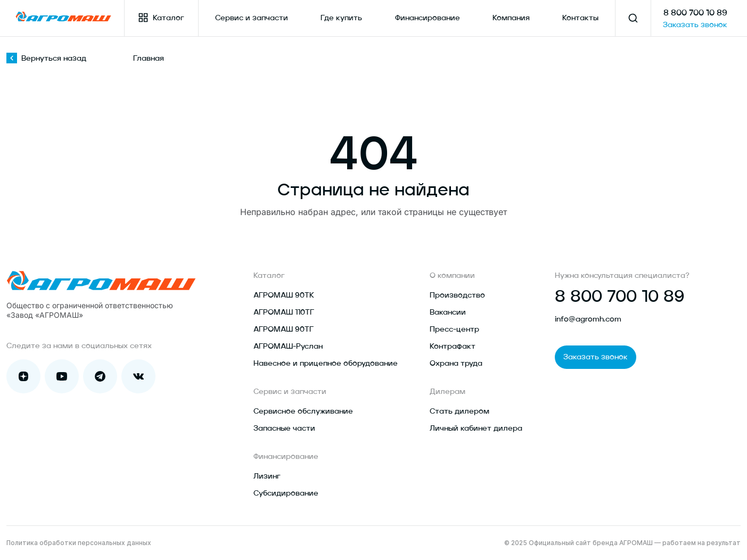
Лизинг (267, 476)
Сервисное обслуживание (303, 411)
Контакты (580, 18)
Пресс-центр (454, 330)
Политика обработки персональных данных (79, 543)
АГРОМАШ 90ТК (284, 295)
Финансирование (428, 18)
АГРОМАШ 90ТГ (284, 330)
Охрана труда (456, 364)
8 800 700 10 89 (695, 13)
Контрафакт (453, 347)
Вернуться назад (46, 59)
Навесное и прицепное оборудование (326, 364)
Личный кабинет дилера (476, 429)
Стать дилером (459, 411)
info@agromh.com (588, 319)
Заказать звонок (695, 25)
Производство (457, 295)
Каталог (161, 18)
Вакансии (448, 312)
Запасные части (284, 429)
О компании (452, 276)
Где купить (341, 18)
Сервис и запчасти (252, 18)
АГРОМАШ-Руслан (288, 347)
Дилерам (448, 392)
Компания (511, 18)
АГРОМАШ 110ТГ (284, 312)
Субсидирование (286, 493)
